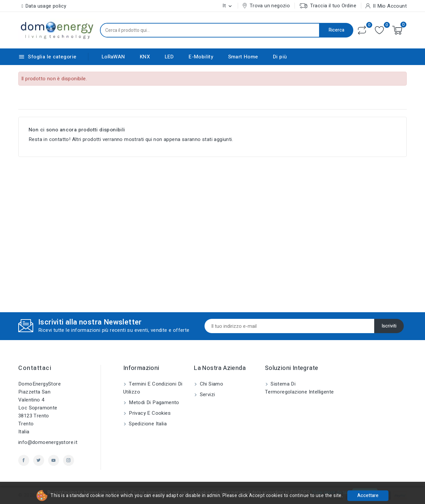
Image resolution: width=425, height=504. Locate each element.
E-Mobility (201, 57)
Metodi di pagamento (153, 402)
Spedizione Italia (147, 424)
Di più (280, 57)
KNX (145, 57)
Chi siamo (211, 384)
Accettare (368, 496)
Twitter (39, 460)
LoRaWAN (113, 57)
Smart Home (243, 57)
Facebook (24, 460)
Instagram (69, 460)
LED (169, 57)
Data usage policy (46, 6)
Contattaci (35, 368)
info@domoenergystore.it (48, 442)
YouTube (54, 460)
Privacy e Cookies (149, 413)
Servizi (207, 395)
